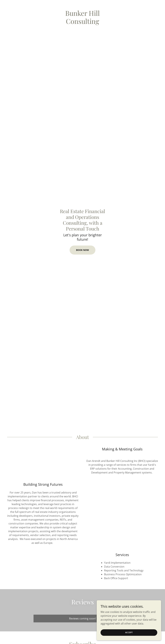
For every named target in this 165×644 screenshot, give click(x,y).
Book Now (82, 250)
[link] (82, 23)
